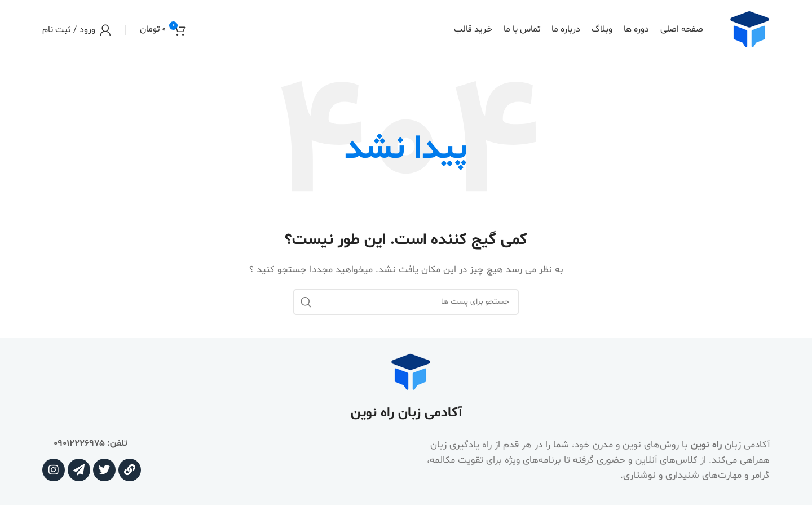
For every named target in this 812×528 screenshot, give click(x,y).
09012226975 (79, 443)
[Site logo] (749, 30)
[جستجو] (406, 302)
